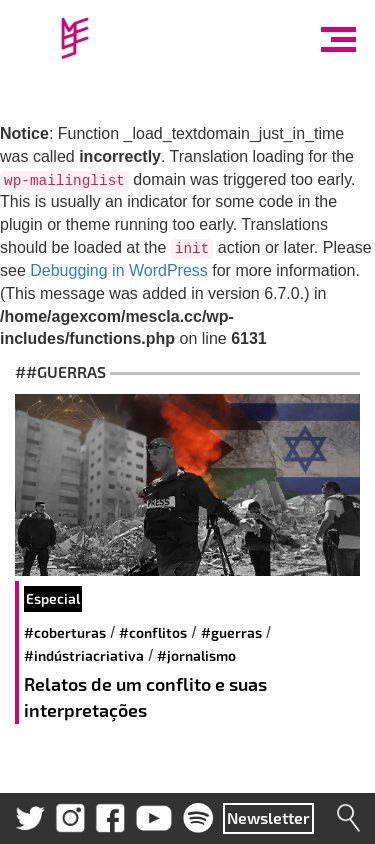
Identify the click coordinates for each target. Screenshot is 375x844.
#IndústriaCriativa (84, 655)
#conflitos (153, 632)
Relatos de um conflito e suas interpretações (145, 697)
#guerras (231, 632)
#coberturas (65, 632)
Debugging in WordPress (119, 270)
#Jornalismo (196, 655)
